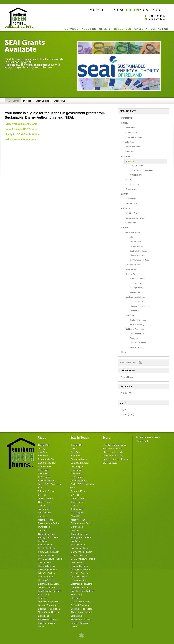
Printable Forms (136, 175)
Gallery (125, 123)
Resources (126, 156)
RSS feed (112, 463)
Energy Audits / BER (134, 264)
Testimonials (131, 199)
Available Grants (136, 166)
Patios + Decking (136, 347)
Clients (125, 194)
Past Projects (131, 203)
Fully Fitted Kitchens (138, 343)
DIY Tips (27, 101)
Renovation (130, 128)
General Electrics (136, 302)
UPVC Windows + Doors (139, 260)
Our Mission (131, 223)
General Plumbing (137, 324)
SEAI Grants (13, 101)
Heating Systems (133, 274)
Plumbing (130, 315)
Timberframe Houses (138, 334)
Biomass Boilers (136, 292)
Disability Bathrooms (138, 320)
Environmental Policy (135, 218)
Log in (123, 409)
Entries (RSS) (127, 414)
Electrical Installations (135, 297)
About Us (126, 208)
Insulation (130, 237)
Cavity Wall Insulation (138, 251)
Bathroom (130, 151)
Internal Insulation (137, 246)
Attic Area (130, 142)
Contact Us (127, 118)
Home (124, 352)
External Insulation (134, 137)
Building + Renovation (135, 329)
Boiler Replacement (138, 279)
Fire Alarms (134, 311)
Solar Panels (131, 269)
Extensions (134, 338)
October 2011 (127, 393)
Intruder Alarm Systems (139, 306)
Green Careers (42, 101)
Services (125, 227)
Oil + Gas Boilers (136, 283)
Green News (59, 101)
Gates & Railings (133, 232)
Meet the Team (132, 213)
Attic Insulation (135, 242)
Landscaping (131, 132)
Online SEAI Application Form (142, 170)
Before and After (133, 147)
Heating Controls (136, 288)
